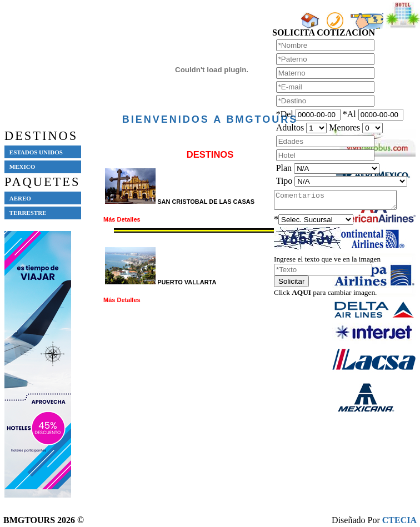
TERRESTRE (28, 213)
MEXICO (22, 167)
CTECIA (399, 520)
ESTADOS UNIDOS (36, 152)
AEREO (20, 198)
